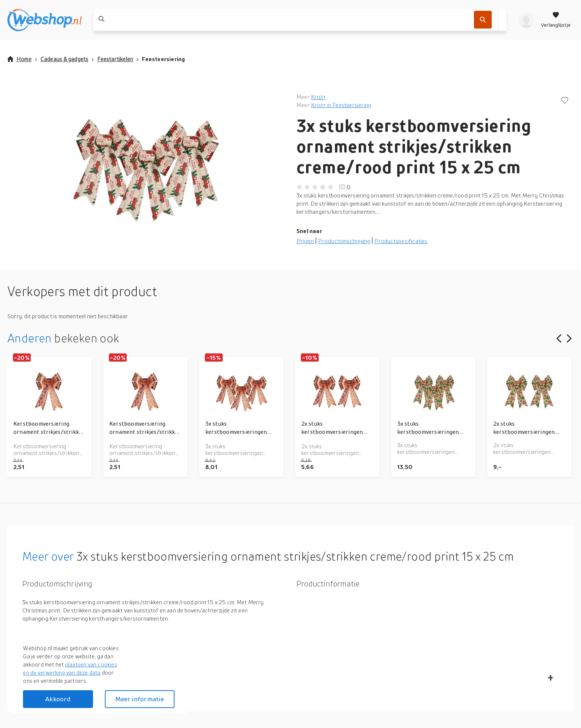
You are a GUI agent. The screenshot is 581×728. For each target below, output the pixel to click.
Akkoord (58, 699)
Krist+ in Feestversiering (341, 105)
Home (19, 59)
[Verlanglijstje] (556, 20)
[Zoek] (483, 20)
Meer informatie (140, 699)
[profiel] (526, 20)
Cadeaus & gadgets (64, 59)
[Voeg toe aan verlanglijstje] (565, 101)
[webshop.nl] (44, 20)
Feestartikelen (115, 59)
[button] (146, 167)
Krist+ (318, 97)
